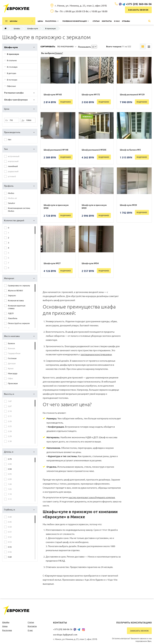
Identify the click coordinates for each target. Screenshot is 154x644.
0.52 (10, 537)
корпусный (13, 161)
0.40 (10, 517)
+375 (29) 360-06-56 (139, 4)
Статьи (31, 622)
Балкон (11, 343)
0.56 (10, 552)
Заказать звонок (138, 10)
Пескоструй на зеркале (19, 323)
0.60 (10, 557)
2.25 (10, 426)
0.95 (10, 474)
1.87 (10, 401)
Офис (11, 378)
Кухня (11, 368)
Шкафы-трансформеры (16, 100)
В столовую (12, 67)
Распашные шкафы (14, 93)
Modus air (12, 198)
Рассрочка (7, 630)
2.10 (10, 411)
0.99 (10, 479)
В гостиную (12, 80)
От (7, 120)
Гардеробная (14, 353)
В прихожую (13, 54)
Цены (5, 626)
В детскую (12, 73)
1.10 (10, 494)
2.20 (10, 421)
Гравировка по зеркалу (19, 286)
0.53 (10, 542)
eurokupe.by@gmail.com (65, 635)
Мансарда (13, 373)
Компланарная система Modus (19, 209)
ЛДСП (11, 313)
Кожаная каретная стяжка (17, 307)
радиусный (13, 171)
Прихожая (13, 383)
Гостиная (12, 358)
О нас (30, 630)
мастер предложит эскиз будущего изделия (92, 497)
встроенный (14, 156)
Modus (11, 193)
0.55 (10, 547)
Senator (12, 203)
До (23, 120)
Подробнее (66, 102)
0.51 (10, 532)
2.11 (10, 416)
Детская (12, 363)
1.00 (10, 484)
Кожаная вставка (16, 300)
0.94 (10, 469)
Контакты (32, 626)
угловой (12, 176)
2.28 (10, 431)
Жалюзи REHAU (15, 291)
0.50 (10, 527)
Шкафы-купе (33, 28)
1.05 (10, 489)
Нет (10, 140)
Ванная (11, 348)
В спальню (12, 60)
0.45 (10, 522)
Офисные (11, 86)
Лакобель (13, 318)
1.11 (10, 499)
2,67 (10, 406)
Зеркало (12, 296)
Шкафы (17, 28)
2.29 (10, 436)
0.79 (10, 459)
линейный (13, 166)
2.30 (10, 441)
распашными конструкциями (96, 354)
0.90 (10, 464)
